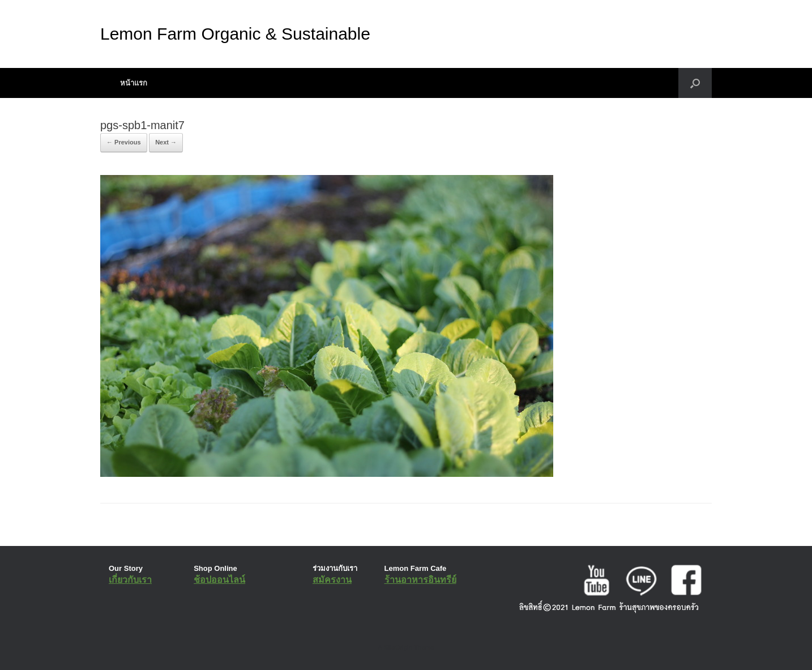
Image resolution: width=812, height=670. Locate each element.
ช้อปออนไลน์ (219, 580)
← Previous (124, 142)
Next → (166, 142)
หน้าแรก (134, 83)
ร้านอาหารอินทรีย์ (420, 580)
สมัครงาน (332, 580)
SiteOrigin (398, 647)
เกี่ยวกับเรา (130, 580)
